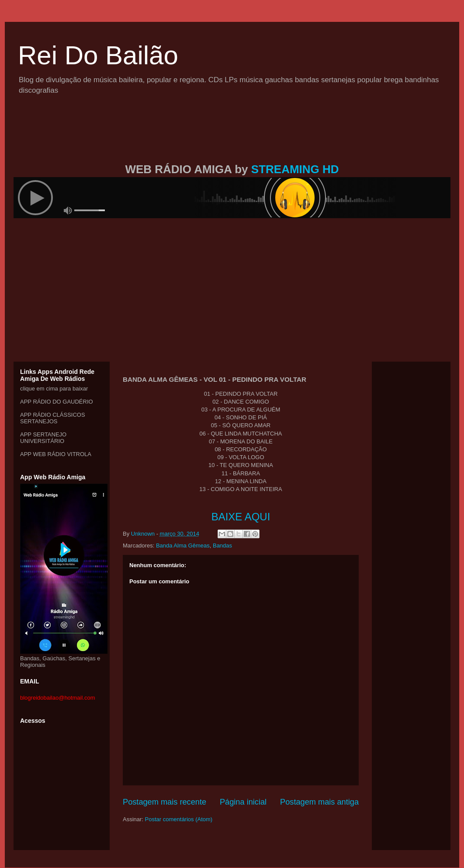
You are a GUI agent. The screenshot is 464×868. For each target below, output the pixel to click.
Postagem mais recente (164, 802)
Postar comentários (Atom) (179, 819)
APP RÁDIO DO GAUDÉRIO (57, 402)
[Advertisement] (232, 139)
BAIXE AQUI (241, 517)
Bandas (222, 546)
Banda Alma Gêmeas (183, 546)
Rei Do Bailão (98, 55)
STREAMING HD (295, 169)
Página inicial (243, 802)
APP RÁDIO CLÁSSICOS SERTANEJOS (53, 418)
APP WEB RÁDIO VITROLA (56, 454)
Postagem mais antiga (319, 802)
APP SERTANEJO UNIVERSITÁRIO (43, 438)
